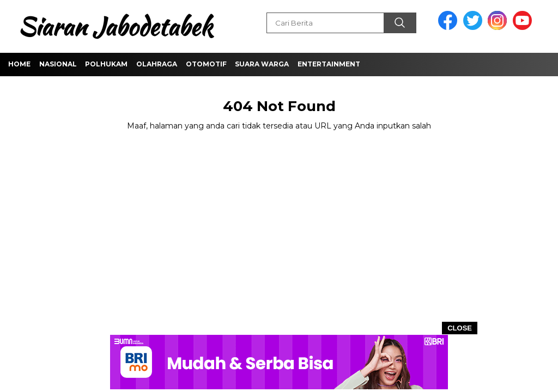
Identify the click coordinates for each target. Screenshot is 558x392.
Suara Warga (262, 64)
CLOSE (460, 328)
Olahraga (157, 64)
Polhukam (106, 64)
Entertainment (329, 64)
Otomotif (206, 64)
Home (19, 64)
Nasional (58, 64)
